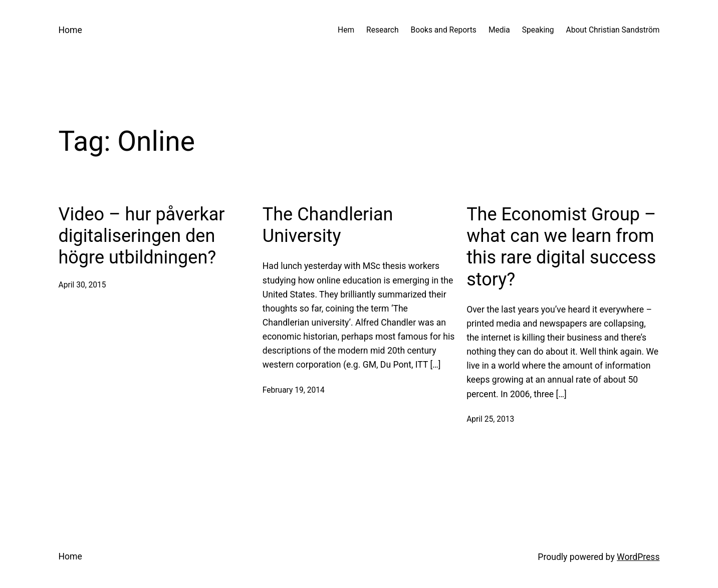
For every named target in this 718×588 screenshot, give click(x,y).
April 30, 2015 (82, 285)
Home (70, 30)
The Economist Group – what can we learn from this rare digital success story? (561, 247)
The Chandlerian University (328, 225)
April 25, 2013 (490, 419)
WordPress (638, 557)
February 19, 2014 (294, 390)
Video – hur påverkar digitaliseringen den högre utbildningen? (142, 236)
